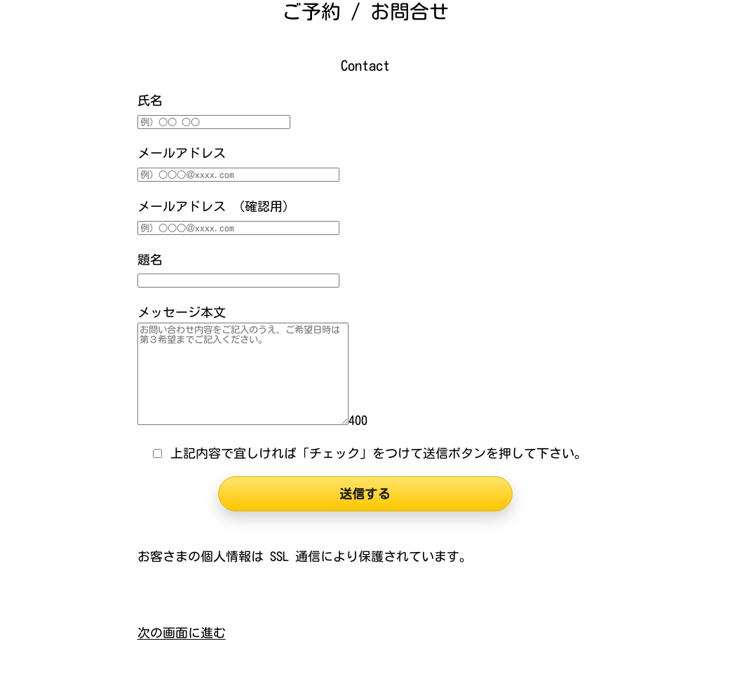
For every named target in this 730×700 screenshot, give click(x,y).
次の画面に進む (182, 633)
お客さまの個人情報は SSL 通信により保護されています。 (305, 556)
